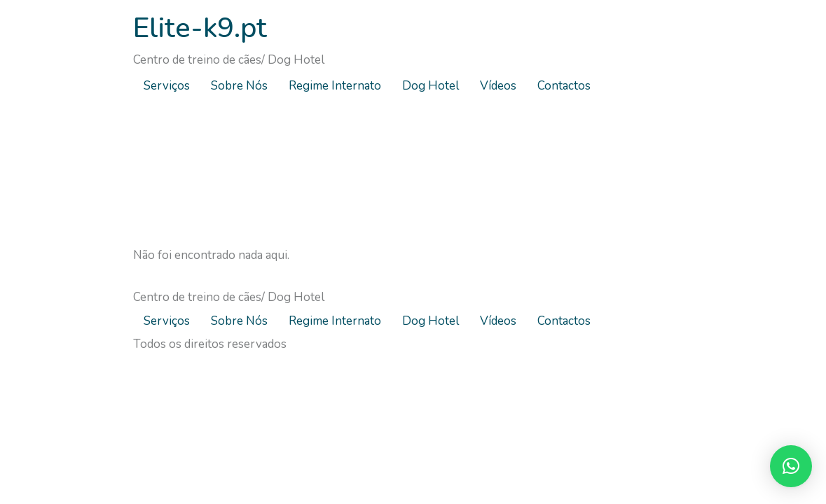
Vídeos (498, 86)
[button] (791, 466)
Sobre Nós (239, 86)
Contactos (564, 86)
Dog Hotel (431, 86)
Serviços (167, 86)
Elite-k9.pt (200, 28)
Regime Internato (335, 86)
